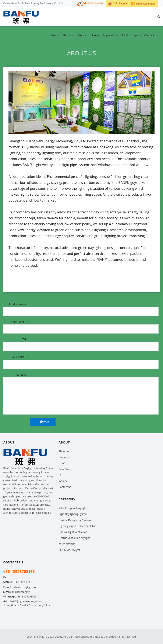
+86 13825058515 (24, 582)
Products (83, 35)
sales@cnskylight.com (25, 587)
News (96, 35)
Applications (110, 35)
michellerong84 (21, 592)
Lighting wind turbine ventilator (77, 526)
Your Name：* (20, 322)
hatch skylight (67, 544)
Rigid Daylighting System (73, 514)
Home (55, 35)
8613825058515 (27, 597)
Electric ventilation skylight (74, 538)
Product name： (19, 304)
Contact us (151, 35)
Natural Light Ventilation (73, 532)
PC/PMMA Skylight (69, 550)
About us (68, 35)
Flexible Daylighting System (75, 520)
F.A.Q (125, 35)
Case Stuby (65, 469)
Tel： (25, 339)
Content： (22, 375)
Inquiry (136, 35)
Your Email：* (20, 357)
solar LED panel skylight (72, 508)
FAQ (61, 475)
